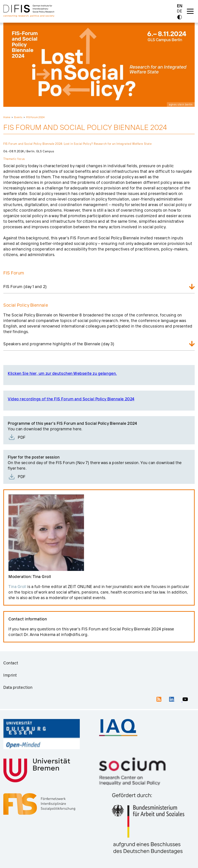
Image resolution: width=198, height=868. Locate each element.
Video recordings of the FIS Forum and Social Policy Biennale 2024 (71, 399)
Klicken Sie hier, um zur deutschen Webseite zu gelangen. (62, 373)
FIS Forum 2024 (35, 117)
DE (180, 11)
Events (18, 117)
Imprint (10, 675)
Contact (11, 663)
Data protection (18, 687)
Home (7, 117)
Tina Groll (17, 587)
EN (180, 6)
